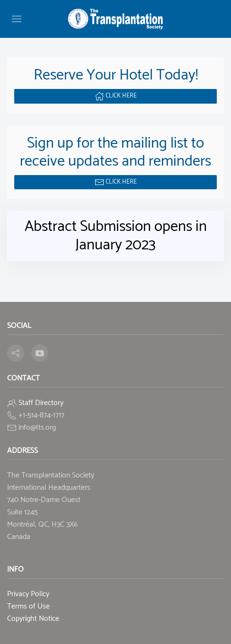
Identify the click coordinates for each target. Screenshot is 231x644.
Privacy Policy (28, 594)
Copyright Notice (33, 619)
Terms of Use (28, 606)
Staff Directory (41, 403)
